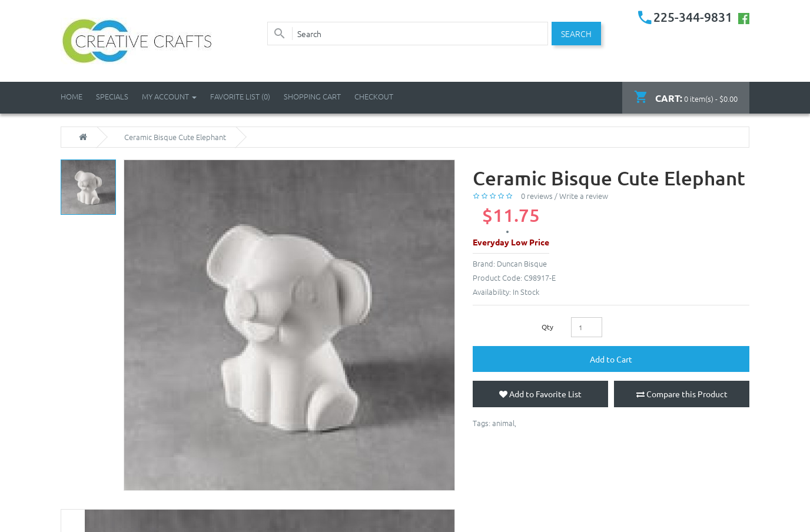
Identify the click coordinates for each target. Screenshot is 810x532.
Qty (547, 327)
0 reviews (537, 196)
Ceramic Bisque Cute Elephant (175, 137)
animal (503, 423)
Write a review (584, 196)
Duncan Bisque (522, 263)
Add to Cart (611, 359)
